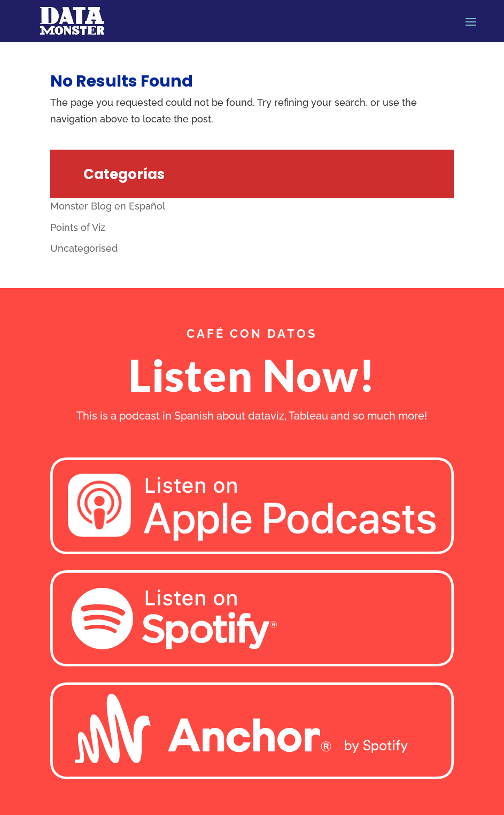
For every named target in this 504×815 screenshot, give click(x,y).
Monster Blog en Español (108, 206)
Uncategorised (84, 248)
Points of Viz (78, 227)
